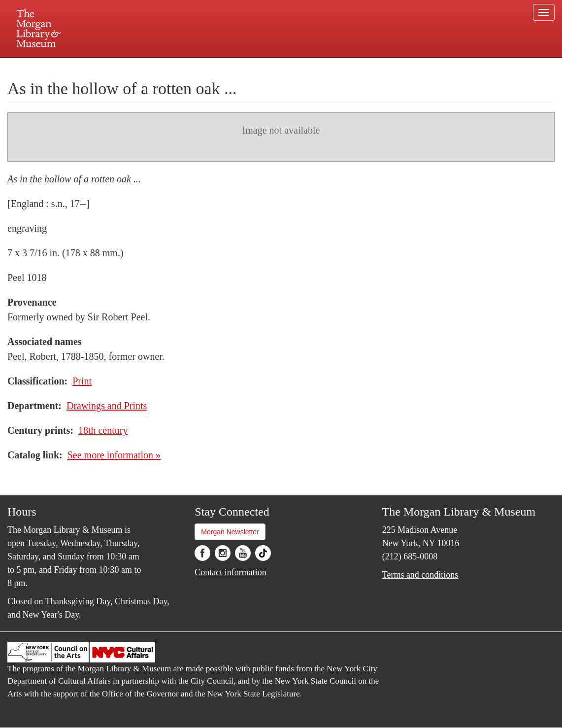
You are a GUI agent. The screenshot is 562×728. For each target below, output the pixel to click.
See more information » (114, 455)
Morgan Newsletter (230, 532)
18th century (103, 430)
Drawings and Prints (107, 406)
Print (82, 381)
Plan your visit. (164, 66)
